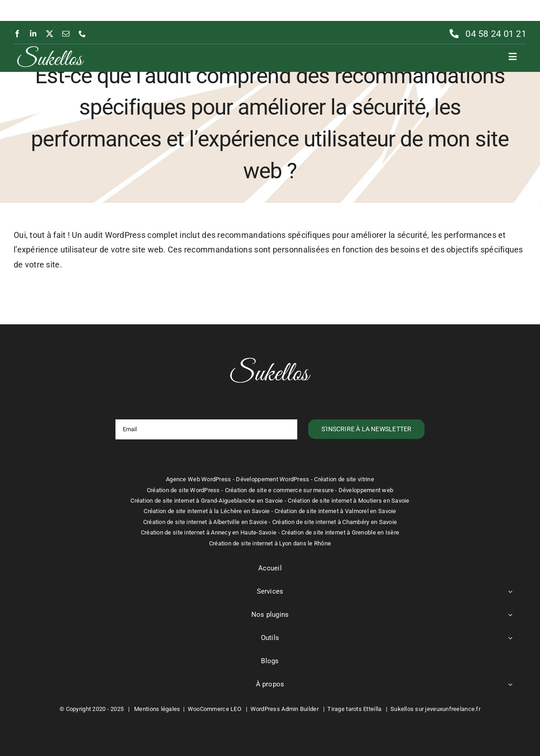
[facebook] (17, 34)
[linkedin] (33, 34)
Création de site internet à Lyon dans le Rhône (270, 543)
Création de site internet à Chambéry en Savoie (335, 522)
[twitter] (50, 34)
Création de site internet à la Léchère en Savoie (207, 511)
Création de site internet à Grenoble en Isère (340, 532)
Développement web (366, 490)
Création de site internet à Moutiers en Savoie (348, 501)
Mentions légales (157, 709)
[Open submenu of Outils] (510, 638)
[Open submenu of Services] (510, 592)
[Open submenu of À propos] (510, 685)
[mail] (66, 34)
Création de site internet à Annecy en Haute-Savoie (209, 532)
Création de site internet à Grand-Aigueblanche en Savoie (207, 501)
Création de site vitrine (344, 479)
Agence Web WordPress (198, 479)
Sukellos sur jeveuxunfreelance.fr (435, 709)
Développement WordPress (272, 479)
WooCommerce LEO (215, 709)
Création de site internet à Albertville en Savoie (205, 522)
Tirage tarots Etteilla (354, 709)
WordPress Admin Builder (285, 709)
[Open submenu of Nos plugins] (510, 615)
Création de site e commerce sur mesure (279, 490)
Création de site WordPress (183, 490)
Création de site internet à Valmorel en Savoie (335, 511)
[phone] (82, 34)
